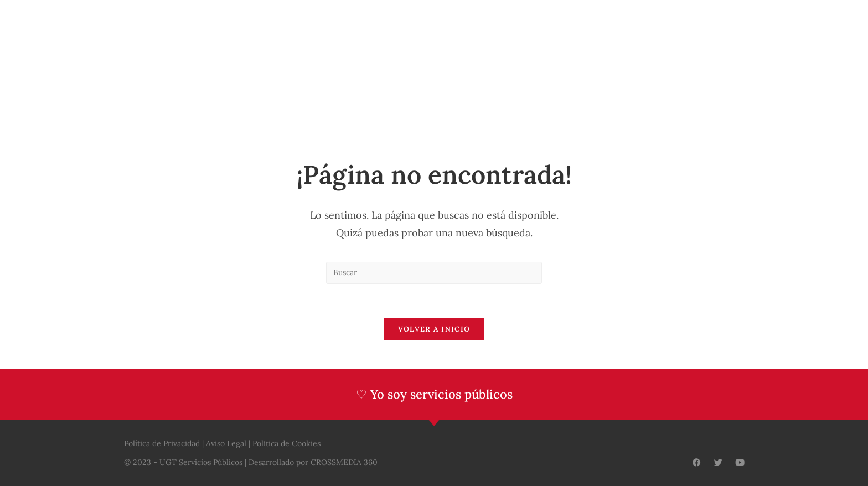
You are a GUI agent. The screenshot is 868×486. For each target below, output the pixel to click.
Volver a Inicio (434, 329)
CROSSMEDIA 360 (344, 462)
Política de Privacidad (162, 443)
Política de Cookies (286, 443)
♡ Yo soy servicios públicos (434, 394)
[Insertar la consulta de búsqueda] (434, 273)
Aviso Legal (226, 443)
